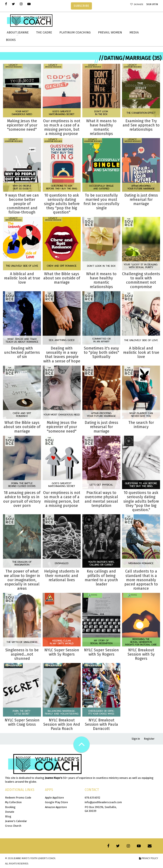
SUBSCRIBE (81, 6)
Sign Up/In (152, 4)
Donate (138, 4)
